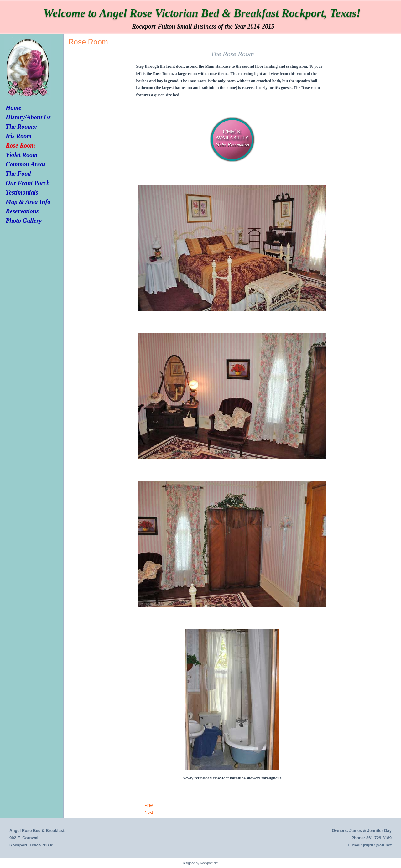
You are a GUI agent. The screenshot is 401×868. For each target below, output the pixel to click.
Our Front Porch (28, 183)
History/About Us (28, 117)
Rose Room (20, 145)
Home (13, 108)
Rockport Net (209, 863)
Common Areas (26, 164)
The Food (18, 174)
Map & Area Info (28, 202)
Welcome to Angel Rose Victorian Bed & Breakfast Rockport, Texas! (202, 13)
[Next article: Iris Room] (149, 812)
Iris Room (19, 136)
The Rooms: (21, 127)
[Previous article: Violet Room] (149, 805)
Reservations (22, 211)
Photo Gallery (24, 221)
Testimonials (22, 192)
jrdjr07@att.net (377, 845)
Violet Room (22, 155)
